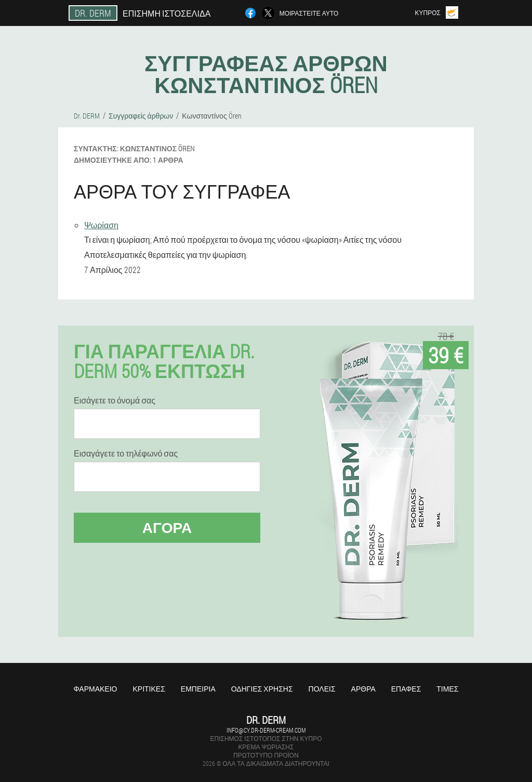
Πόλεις (322, 689)
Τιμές (447, 689)
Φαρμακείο (96, 689)
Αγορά (167, 527)
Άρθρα (363, 689)
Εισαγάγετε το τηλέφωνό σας (126, 453)
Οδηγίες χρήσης (262, 689)
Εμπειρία (198, 689)
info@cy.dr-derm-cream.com (266, 730)
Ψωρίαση (101, 225)
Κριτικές (149, 689)
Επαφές (406, 689)
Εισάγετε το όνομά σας (115, 400)
